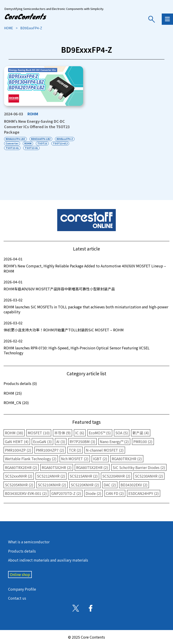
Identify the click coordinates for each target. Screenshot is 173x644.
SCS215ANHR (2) (84, 476)
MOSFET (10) (39, 433)
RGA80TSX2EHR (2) (92, 467)
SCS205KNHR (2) (19, 485)
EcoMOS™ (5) (100, 433)
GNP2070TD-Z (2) (66, 493)
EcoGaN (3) (42, 441)
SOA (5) (122, 433)
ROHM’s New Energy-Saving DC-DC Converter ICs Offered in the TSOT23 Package (37, 127)
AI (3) (61, 441)
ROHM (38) (14, 433)
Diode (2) (93, 493)
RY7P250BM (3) (82, 441)
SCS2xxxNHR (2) (19, 476)
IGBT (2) (100, 459)
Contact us (17, 598)
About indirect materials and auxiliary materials (48, 560)
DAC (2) (110, 485)
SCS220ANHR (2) (116, 476)
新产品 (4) (141, 433)
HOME (9, 28)
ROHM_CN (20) (16, 403)
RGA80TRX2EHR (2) (21, 467)
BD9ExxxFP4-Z (65, 139)
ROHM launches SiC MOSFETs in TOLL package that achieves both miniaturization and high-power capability (86, 306)
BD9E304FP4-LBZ (41, 139)
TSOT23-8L (31, 148)
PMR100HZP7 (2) (50, 450)
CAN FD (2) (115, 493)
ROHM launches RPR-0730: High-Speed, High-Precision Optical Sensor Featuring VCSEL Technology (86, 347)
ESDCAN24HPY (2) (144, 493)
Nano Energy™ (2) (114, 441)
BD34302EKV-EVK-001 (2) (26, 493)
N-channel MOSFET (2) (105, 450)
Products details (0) (20, 383)
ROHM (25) (13, 393)
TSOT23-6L (12, 148)
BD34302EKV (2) (134, 485)
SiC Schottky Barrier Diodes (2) (139, 467)
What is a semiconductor (29, 542)
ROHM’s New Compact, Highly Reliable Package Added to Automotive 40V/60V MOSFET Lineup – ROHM (86, 265)
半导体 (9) (63, 433)
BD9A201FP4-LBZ (15, 139)
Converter (12, 143)
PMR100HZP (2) (18, 450)
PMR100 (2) (143, 441)
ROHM (33, 114)
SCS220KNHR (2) (85, 485)
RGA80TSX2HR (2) (57, 467)
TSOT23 (42, 143)
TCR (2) (75, 450)
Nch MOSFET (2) (75, 459)
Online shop (20, 574)
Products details (22, 551)
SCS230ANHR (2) (149, 476)
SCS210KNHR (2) (52, 485)
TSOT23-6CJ (60, 143)
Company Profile (22, 589)
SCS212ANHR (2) (51, 476)
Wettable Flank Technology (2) (31, 459)
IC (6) (80, 433)
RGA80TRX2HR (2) (127, 459)
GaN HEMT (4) (17, 441)
